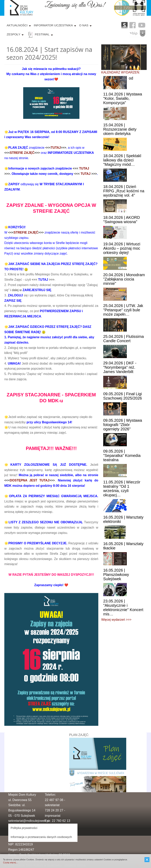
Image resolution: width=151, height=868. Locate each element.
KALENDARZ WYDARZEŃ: (121, 72)
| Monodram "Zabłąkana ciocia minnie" (124, 279)
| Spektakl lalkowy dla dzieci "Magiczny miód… (122, 160)
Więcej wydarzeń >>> (116, 620)
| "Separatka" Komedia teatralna (122, 456)
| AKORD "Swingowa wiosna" (122, 220)
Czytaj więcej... (10, 863)
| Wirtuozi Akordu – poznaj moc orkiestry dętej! (122, 248)
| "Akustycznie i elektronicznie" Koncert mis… (123, 608)
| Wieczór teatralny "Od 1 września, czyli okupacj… (122, 489)
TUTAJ (56, 148)
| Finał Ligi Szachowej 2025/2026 (123, 396)
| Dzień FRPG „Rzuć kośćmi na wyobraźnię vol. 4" (124, 191)
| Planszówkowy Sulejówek (116, 575)
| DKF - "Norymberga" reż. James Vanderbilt (120, 367)
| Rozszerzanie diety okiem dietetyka (120, 129)
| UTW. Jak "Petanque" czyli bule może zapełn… (123, 310)
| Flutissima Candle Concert (123, 339)
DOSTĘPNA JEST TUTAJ (30, 480)
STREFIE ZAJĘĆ (22, 153)
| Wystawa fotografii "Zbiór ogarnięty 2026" (123, 425)
